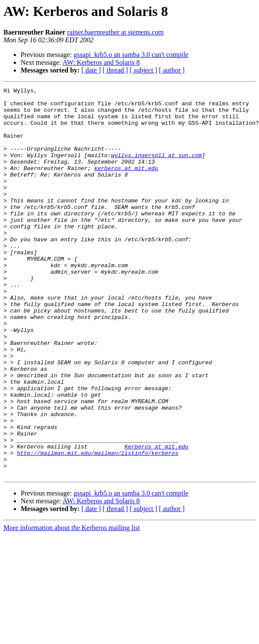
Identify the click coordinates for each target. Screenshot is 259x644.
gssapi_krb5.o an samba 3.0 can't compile (131, 55)
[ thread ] (115, 70)
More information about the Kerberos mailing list (72, 605)
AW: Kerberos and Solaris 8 (101, 62)
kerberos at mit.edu (126, 185)
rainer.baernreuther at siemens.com (115, 32)
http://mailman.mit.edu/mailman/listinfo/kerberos (97, 527)
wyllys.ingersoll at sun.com (157, 169)
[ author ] (172, 70)
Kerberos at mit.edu (156, 519)
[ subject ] (144, 70)
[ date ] (91, 70)
